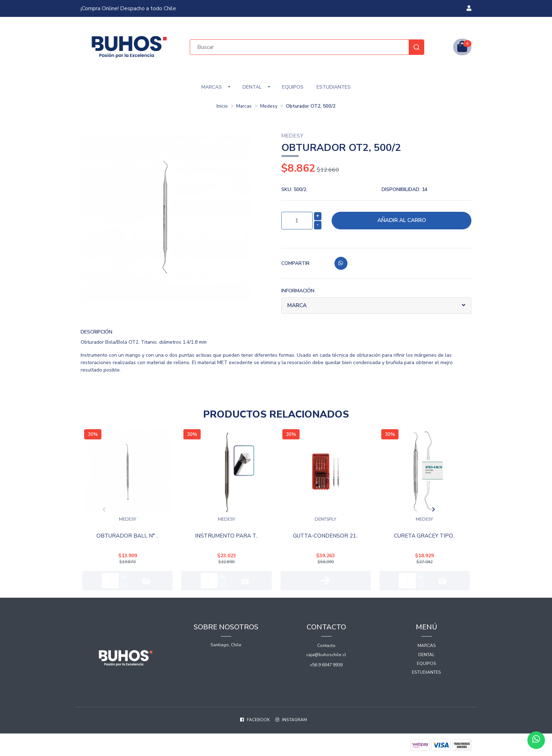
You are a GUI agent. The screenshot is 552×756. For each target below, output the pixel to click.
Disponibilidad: (404, 189)
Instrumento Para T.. (226, 535)
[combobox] (307, 47)
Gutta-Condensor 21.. (325, 535)
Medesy (269, 106)
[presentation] (73, 508)
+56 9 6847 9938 (326, 662)
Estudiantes (334, 87)
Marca (298, 306)
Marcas (212, 87)
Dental (252, 87)
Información (298, 291)
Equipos (293, 87)
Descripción (96, 332)
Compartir (295, 263)
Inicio (222, 106)
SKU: (294, 189)
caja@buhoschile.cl (326, 652)
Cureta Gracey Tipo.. (424, 535)
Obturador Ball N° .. (128, 535)
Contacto (326, 643)
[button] (469, 8)
